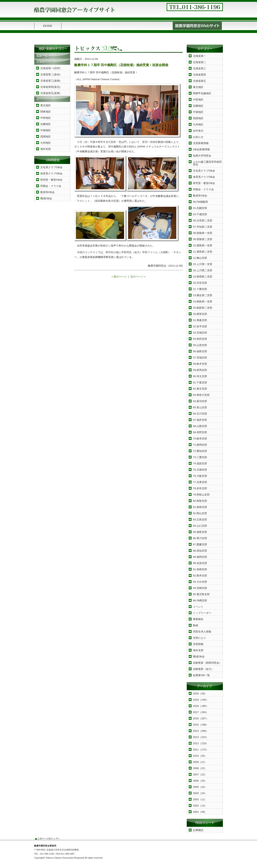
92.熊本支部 (200, 576)
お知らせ (198, 137)
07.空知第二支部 (203, 227)
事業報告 (198, 619)
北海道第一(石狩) (50, 68)
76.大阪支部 (200, 476)
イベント (198, 607)
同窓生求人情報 (202, 632)
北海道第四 (199, 75)
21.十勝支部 (200, 289)
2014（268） (201, 731)
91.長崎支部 (200, 569)
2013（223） (201, 737)
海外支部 (46, 149)
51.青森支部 (200, 320)
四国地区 (46, 137)
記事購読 (198, 830)
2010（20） (200, 756)
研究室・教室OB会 (51, 180)
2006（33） (200, 781)
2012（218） (201, 743)
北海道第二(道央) (50, 74)
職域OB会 (46, 198)
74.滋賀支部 (200, 463)
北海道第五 (199, 81)
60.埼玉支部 (200, 376)
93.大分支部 (200, 582)
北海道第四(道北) (50, 87)
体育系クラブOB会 (51, 173)
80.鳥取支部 (200, 501)
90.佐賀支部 (200, 563)
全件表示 (198, 131)
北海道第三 (199, 68)
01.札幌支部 (200, 208)
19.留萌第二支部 (203, 277)
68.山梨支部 (200, 426)
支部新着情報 (201, 143)
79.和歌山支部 (201, 495)
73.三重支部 (200, 457)
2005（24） (200, 787)
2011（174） (201, 750)
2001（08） (200, 812)
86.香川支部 (200, 538)
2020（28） (200, 693)
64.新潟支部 (200, 401)
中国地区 (46, 130)
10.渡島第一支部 (203, 245)
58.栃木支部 (200, 364)
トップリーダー (202, 613)
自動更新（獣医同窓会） (207, 663)
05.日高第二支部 (203, 221)
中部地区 (46, 118)
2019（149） (201, 700)
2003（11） (200, 799)
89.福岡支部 (200, 557)
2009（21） (200, 762)
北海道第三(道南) (50, 81)
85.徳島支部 (200, 532)
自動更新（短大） (203, 669)
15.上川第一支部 (203, 264)
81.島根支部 (200, 507)
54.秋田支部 (200, 339)
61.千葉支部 (200, 382)
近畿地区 (46, 124)
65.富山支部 (200, 407)
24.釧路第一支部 (203, 301)
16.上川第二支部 (203, 270)
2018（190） (201, 706)
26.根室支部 (200, 314)
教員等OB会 (47, 192)
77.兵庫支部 (200, 482)
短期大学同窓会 (202, 156)
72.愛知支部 (200, 451)
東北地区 (46, 105)
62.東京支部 (200, 389)
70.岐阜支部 (200, 439)
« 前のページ (119, 277)
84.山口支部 (200, 526)
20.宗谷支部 (200, 283)
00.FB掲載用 (200, 202)
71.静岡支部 (200, 445)
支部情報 (198, 644)
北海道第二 (199, 62)
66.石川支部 (200, 414)
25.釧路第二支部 (203, 308)
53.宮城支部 (200, 333)
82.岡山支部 (200, 513)
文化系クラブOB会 (51, 167)
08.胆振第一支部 (203, 233)
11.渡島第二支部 (203, 252)
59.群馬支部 (200, 370)
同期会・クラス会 (51, 186)
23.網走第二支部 (203, 295)
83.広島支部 (200, 519)
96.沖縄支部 (200, 600)
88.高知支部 (200, 551)
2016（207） (201, 718)
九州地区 (46, 143)
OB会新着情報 (201, 149)
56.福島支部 (200, 351)
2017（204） (201, 712)
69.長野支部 (200, 432)
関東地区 (46, 112)
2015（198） (201, 725)
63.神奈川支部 (201, 395)
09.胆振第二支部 (203, 239)
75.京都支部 (200, 470)
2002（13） (200, 806)
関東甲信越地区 (202, 93)
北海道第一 (199, 56)
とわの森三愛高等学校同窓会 (207, 163)
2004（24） (200, 793)
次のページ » (138, 277)
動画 (196, 625)
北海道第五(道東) (50, 93)
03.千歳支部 (200, 214)
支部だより (199, 638)
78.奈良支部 (200, 488)
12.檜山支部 (200, 258)
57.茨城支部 (200, 358)
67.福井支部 (200, 420)
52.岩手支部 (200, 326)
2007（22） (200, 774)
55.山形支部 (200, 345)
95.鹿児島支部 (201, 594)
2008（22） (200, 768)
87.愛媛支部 (200, 544)
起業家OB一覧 (201, 675)
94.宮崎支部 (200, 588)
